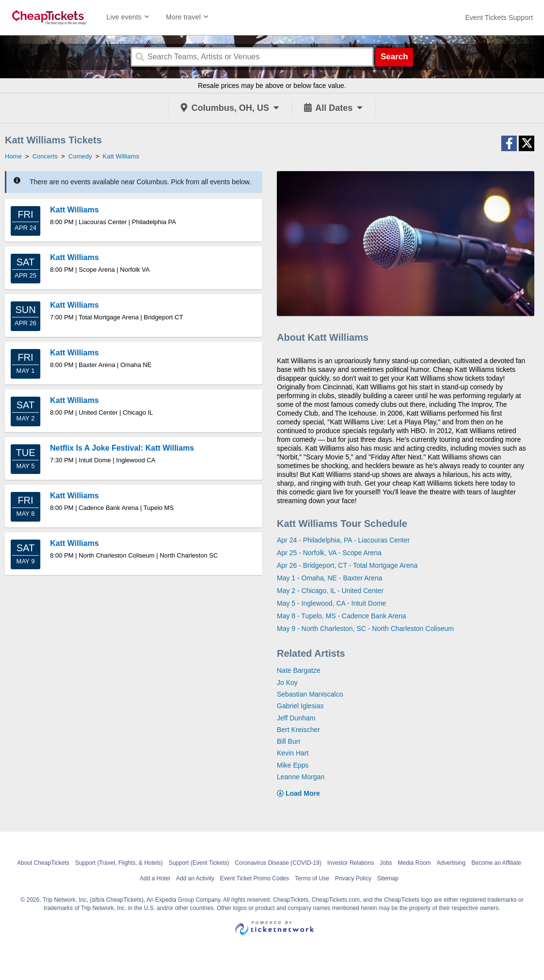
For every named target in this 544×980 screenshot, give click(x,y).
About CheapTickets (43, 863)
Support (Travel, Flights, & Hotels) (119, 863)
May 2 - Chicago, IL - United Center (330, 591)
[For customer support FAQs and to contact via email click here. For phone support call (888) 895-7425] (499, 17)
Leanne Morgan (301, 777)
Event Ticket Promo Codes (255, 878)
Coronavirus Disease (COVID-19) (278, 863)
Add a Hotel (155, 878)
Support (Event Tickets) (199, 863)
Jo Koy (287, 682)
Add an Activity (195, 878)
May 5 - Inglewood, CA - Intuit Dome (331, 603)
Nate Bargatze (299, 670)
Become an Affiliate (496, 863)
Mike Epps (293, 765)
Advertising (451, 863)
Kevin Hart (293, 753)
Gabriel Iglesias (300, 706)
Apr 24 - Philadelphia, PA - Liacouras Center (343, 540)
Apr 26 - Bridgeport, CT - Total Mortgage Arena (347, 565)
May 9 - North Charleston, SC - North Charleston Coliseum (365, 629)
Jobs (386, 863)
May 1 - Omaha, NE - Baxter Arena (330, 578)
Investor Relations (351, 863)
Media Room (414, 863)
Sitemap (388, 878)
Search (394, 57)
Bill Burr (289, 741)
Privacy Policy (353, 878)
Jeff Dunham (296, 718)
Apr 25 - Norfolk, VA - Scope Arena (329, 553)
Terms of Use (312, 878)
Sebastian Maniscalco (310, 694)
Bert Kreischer (298, 730)
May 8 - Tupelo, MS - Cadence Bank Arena (341, 616)
